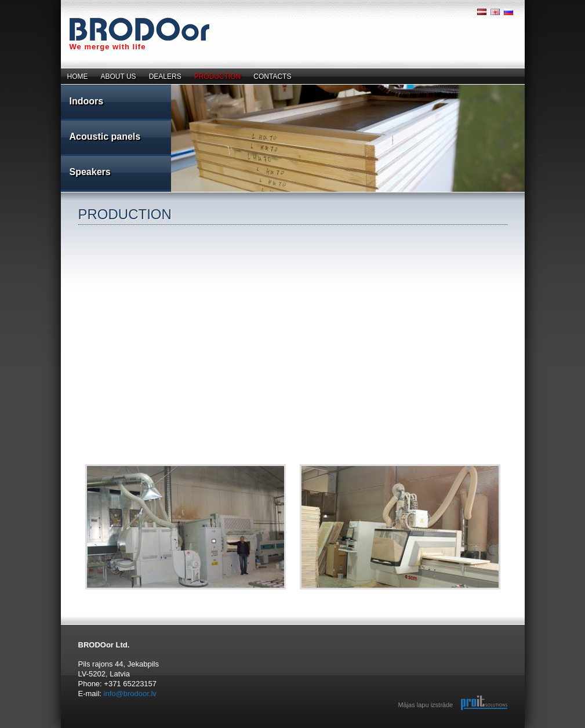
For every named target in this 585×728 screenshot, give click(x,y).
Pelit (173, 728)
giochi (114, 728)
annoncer (89, 728)
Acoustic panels (105, 136)
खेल (194, 728)
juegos (132, 728)
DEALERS (165, 77)
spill (95, 728)
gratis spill (83, 728)
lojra (136, 728)
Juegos (186, 728)
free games (147, 728)
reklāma (72, 728)
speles (70, 728)
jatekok (134, 728)
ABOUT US (119, 77)
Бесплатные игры (79, 728)
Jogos (188, 728)
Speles (177, 728)
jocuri (123, 728)
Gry (172, 728)
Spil (170, 728)
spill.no (97, 728)
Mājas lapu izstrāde (425, 705)
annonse (108, 728)
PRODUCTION (218, 77)
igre (140, 728)
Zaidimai (179, 728)
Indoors (87, 101)
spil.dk (93, 728)
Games (156, 728)
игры (122, 728)
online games (151, 728)
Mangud (175, 728)
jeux (112, 728)
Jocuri (193, 728)
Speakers (90, 172)
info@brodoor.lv (130, 694)
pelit (128, 728)
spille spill (101, 728)
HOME (78, 77)
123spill (86, 728)
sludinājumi (75, 728)
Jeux (166, 728)
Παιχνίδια (138, 728)
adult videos (204, 728)
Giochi (181, 728)
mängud (143, 728)
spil (92, 728)
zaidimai (118, 728)
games (110, 728)
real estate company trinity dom (65, 728)
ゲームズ (198, 728)
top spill (99, 728)
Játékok (190, 728)
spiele (116, 728)
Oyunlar (184, 728)
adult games (200, 728)
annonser (105, 728)
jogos (130, 728)
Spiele (165, 728)
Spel (169, 728)
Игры (161, 728)
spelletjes (126, 728)
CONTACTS (272, 77)
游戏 (195, 728)
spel (120, 728)
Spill (168, 728)
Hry (190, 728)
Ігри (144, 728)
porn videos (159, 728)
